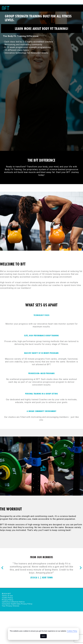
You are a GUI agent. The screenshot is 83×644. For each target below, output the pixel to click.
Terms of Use (7, 595)
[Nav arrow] (2, 567)
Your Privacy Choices (11, 605)
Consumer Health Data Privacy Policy (17, 603)
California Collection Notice (13, 601)
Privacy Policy (8, 599)
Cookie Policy (7, 597)
